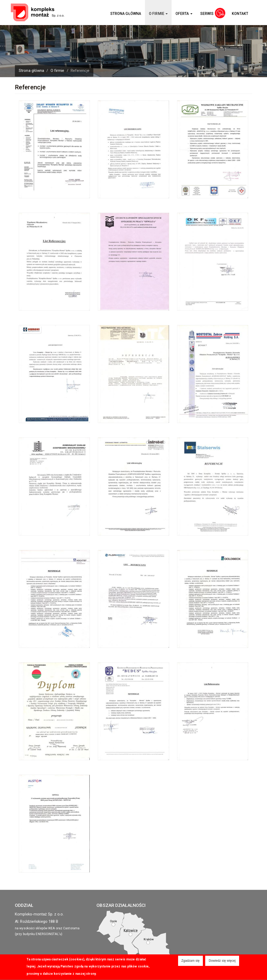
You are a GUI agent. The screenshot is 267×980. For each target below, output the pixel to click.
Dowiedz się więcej (222, 962)
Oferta (184, 14)
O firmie (158, 14)
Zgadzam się (191, 962)
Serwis (207, 14)
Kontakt (240, 14)
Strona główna (126, 14)
